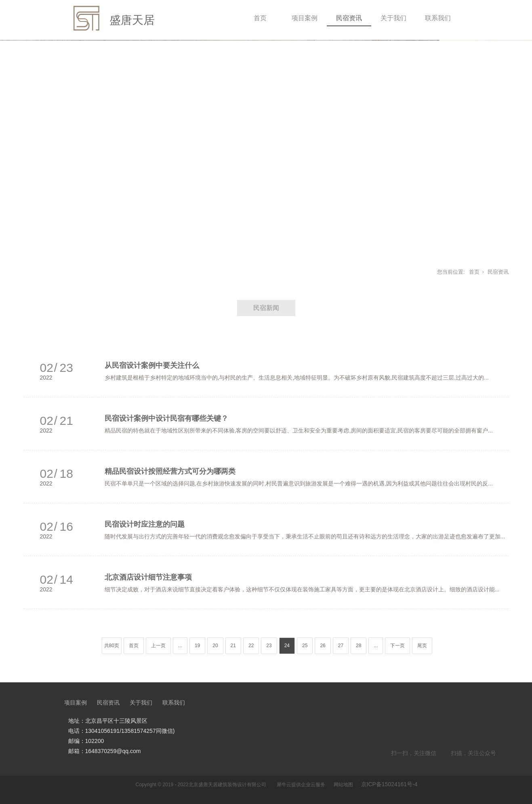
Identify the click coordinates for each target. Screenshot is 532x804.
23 (269, 646)
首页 (260, 18)
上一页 (158, 646)
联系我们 (438, 18)
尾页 (422, 646)
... (180, 646)
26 (323, 646)
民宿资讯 (349, 18)
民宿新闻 (266, 308)
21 (233, 646)
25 (305, 646)
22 (251, 646)
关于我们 (393, 18)
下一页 (397, 646)
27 (341, 646)
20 (215, 646)
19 (197, 646)
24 (287, 646)
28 (359, 646)
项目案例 (305, 18)
